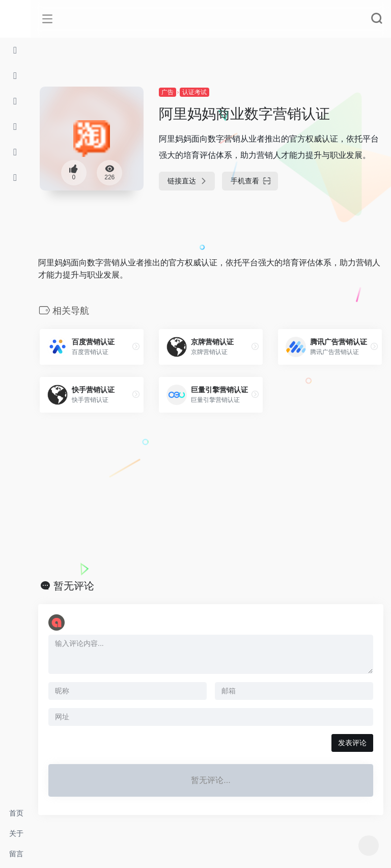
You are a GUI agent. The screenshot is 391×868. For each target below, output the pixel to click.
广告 (167, 92)
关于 (16, 833)
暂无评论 (74, 586)
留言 (16, 854)
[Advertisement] (211, 496)
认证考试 (194, 92)
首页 (16, 813)
